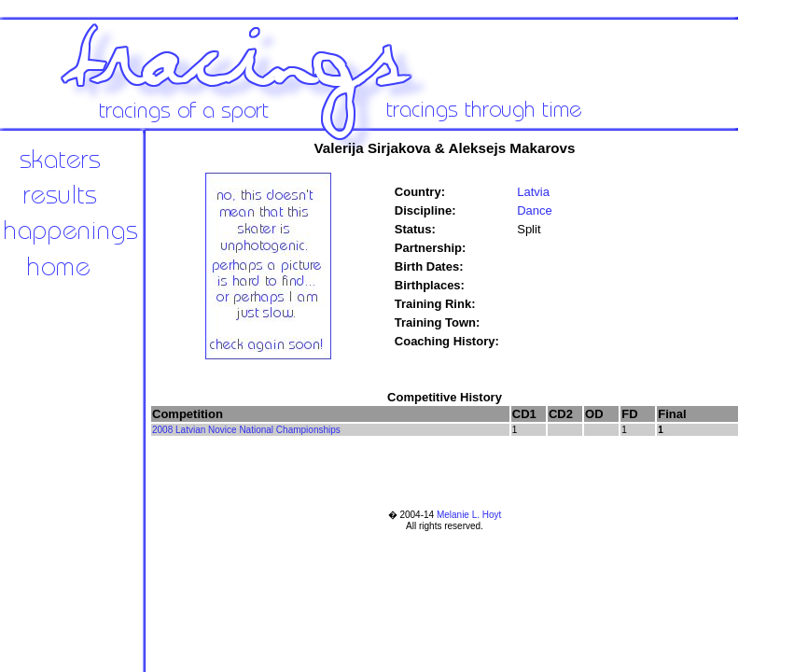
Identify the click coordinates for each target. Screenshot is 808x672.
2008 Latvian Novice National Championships (246, 430)
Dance (535, 210)
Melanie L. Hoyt (469, 515)
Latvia (533, 192)
